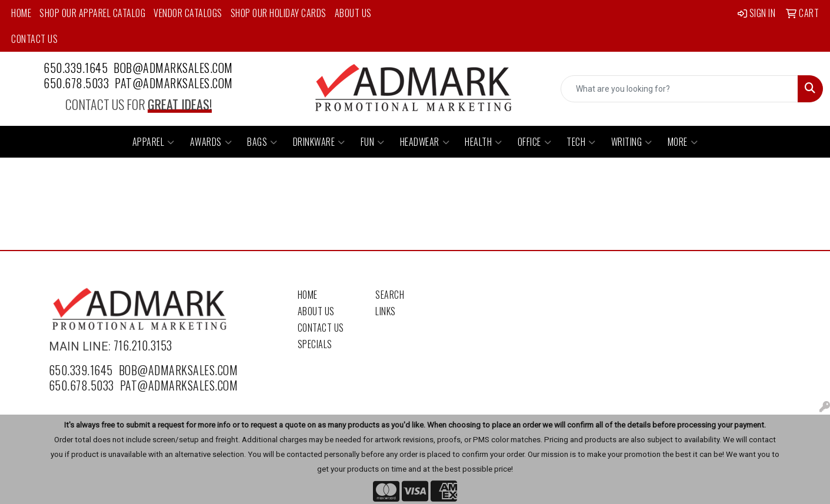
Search (390, 295)
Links (386, 311)
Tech (581, 142)
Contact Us (34, 39)
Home (21, 13)
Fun (373, 142)
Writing (632, 142)
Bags (262, 142)
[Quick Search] (679, 89)
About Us (353, 13)
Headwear (425, 142)
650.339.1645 (76, 68)
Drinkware (319, 142)
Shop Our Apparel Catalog (92, 13)
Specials (315, 344)
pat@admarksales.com (174, 83)
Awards (211, 142)
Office (535, 142)
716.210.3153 (143, 345)
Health (484, 142)
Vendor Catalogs (188, 13)
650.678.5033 (76, 83)
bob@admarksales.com (173, 68)
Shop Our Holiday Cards (279, 13)
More (683, 142)
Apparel (154, 142)
